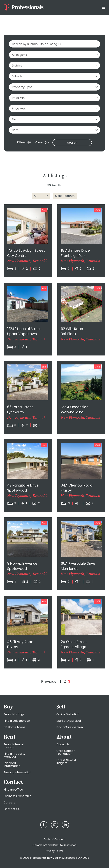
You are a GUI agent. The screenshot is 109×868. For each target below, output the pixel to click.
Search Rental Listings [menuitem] (14, 746)
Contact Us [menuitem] (12, 809)
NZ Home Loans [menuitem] (14, 727)
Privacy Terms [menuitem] (54, 851)
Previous (49, 681)
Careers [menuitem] (9, 802)
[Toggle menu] (104, 7)
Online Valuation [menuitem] (68, 714)
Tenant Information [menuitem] (17, 772)
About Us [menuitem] (63, 744)
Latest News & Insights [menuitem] (66, 762)
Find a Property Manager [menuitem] (14, 755)
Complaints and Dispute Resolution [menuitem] (54, 845)
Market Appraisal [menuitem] (69, 721)
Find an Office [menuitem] (13, 790)
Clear (42, 143)
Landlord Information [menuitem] (12, 764)
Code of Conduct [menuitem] (54, 839)
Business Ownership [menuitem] (18, 796)
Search (72, 143)
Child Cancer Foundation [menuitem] (66, 752)
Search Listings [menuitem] (14, 714)
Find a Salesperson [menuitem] (17, 721)
